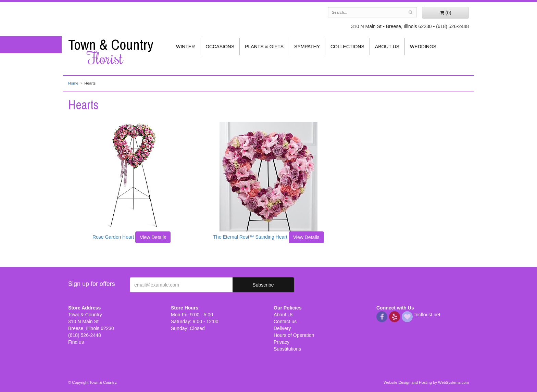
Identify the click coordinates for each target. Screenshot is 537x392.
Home (73, 83)
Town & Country (114, 52)
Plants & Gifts (264, 47)
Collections (347, 47)
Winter (185, 47)
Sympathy (307, 47)
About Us (387, 47)
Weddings (423, 47)
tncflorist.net (427, 315)
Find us (76, 342)
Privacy (282, 342)
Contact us (285, 321)
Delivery (282, 328)
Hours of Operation (294, 335)
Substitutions (287, 349)
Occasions (220, 47)
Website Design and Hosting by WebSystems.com (426, 382)
